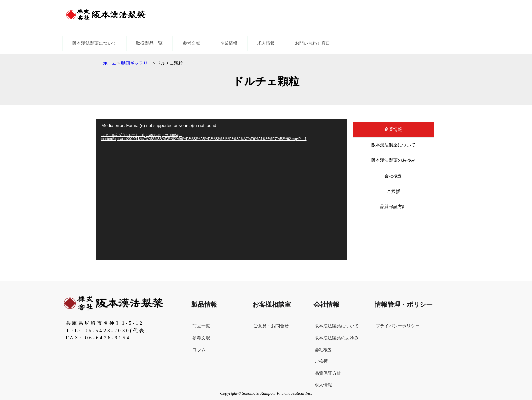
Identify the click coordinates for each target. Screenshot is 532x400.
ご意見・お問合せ (271, 326)
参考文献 (191, 43)
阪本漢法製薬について (94, 43)
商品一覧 (201, 326)
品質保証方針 (393, 207)
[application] (222, 189)
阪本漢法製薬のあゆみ (393, 160)
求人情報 (266, 43)
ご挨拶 (393, 192)
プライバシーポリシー (398, 326)
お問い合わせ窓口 (312, 43)
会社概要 (393, 176)
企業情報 (229, 43)
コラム (199, 350)
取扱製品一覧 (149, 43)
